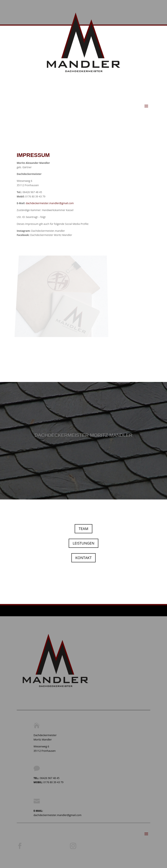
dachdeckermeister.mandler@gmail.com (50, 203)
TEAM (83, 529)
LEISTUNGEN (83, 543)
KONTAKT (84, 558)
